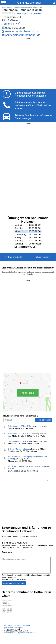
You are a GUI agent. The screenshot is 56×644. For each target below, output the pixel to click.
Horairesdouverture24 (28, 633)
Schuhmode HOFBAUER (19, 426)
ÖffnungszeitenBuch (29, 3)
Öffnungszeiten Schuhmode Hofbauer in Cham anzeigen (30, 94)
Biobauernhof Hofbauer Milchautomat (24, 466)
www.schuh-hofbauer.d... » (22, 31)
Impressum (8, 626)
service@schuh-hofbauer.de (23, 35)
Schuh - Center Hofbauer (19, 449)
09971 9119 (12, 24)
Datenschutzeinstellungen (14, 627)
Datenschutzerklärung (22, 626)
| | (21, 13)
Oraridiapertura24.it (11, 633)
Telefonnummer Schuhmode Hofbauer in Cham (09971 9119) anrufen (33, 105)
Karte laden (28, 393)
